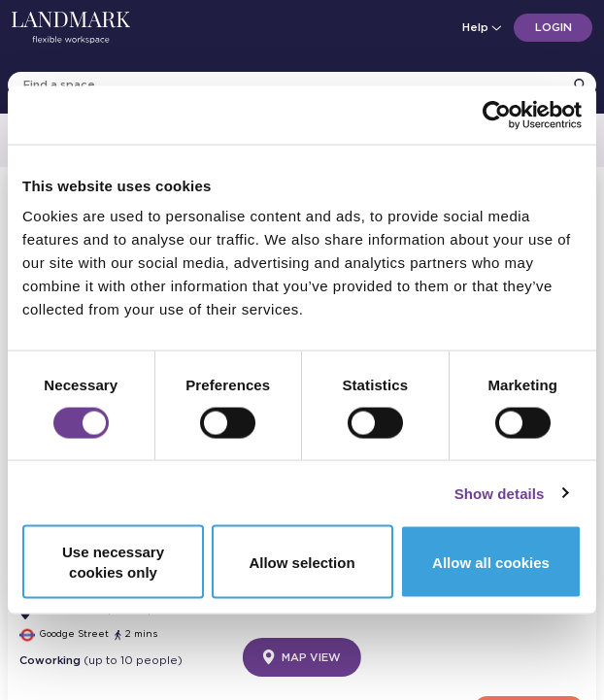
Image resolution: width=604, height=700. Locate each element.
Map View (302, 657)
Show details (500, 493)
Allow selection (302, 562)
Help (480, 28)
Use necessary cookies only (113, 562)
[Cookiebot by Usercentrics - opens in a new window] (497, 115)
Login (554, 28)
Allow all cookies (491, 562)
